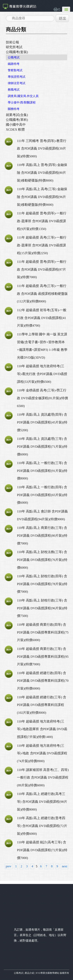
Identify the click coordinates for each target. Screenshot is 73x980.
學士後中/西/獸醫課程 (22, 102)
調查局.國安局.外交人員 (23, 96)
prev (9, 866)
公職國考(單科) (17, 120)
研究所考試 (14, 47)
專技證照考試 (17, 77)
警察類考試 (15, 70)
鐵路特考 (14, 64)
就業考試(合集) (17, 115)
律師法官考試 (17, 83)
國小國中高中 (16, 125)
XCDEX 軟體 (15, 130)
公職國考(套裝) (17, 52)
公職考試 (14, 57)
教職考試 (14, 90)
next (65, 866)
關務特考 (14, 109)
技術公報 (12, 42)
